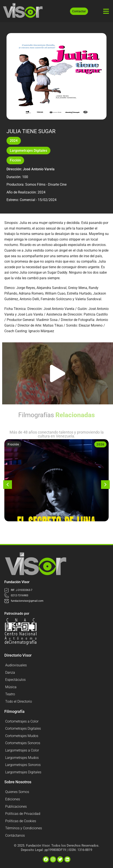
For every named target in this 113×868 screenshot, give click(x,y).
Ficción (15, 160)
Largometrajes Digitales (28, 151)
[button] (58, 373)
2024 (14, 141)
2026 (100, 444)
